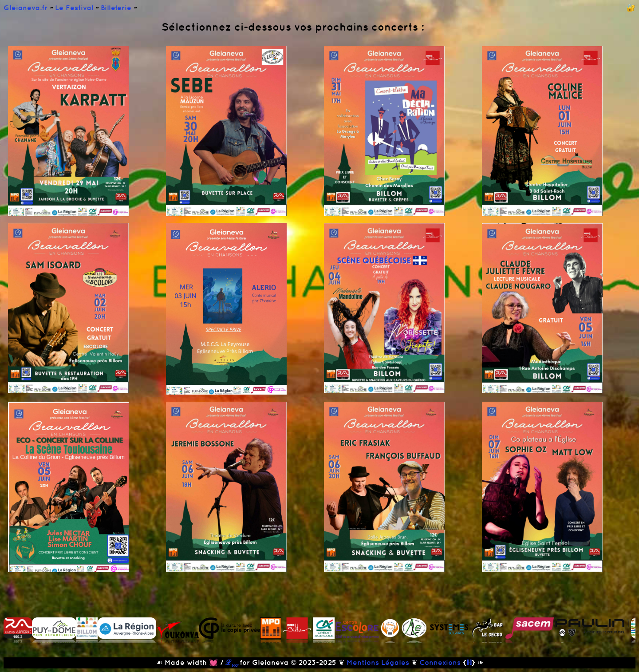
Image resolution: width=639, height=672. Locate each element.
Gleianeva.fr (27, 8)
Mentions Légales (378, 662)
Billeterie (117, 8)
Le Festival (75, 8)
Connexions (440, 662)
